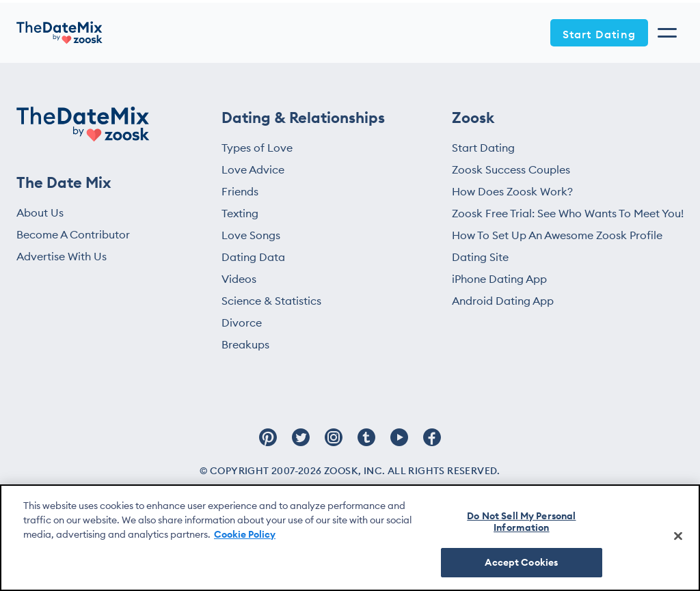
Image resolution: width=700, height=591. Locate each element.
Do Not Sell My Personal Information (521, 522)
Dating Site (480, 257)
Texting (240, 213)
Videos (239, 279)
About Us (40, 212)
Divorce (242, 322)
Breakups (245, 344)
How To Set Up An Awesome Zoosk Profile (557, 235)
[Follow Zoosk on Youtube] (399, 444)
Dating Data (253, 257)
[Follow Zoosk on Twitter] (301, 444)
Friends (240, 191)
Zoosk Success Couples (511, 169)
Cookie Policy (245, 534)
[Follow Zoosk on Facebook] (432, 444)
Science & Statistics (271, 301)
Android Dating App (503, 301)
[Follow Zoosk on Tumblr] (366, 444)
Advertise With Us (62, 256)
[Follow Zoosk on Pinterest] (268, 444)
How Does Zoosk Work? (512, 191)
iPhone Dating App (499, 279)
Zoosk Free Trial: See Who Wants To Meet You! (568, 213)
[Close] (678, 536)
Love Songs (251, 235)
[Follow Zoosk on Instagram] (334, 444)
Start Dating (599, 34)
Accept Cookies (521, 562)
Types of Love (257, 148)
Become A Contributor (73, 234)
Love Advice (253, 169)
